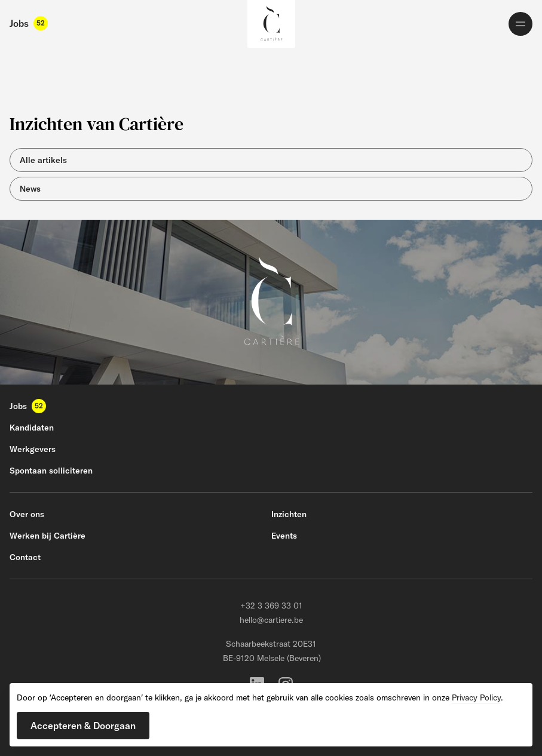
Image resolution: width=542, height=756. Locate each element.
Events (284, 536)
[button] (83, 726)
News (30, 189)
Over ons (27, 514)
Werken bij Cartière (48, 536)
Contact (25, 557)
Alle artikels (43, 160)
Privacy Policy (476, 697)
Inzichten (289, 514)
